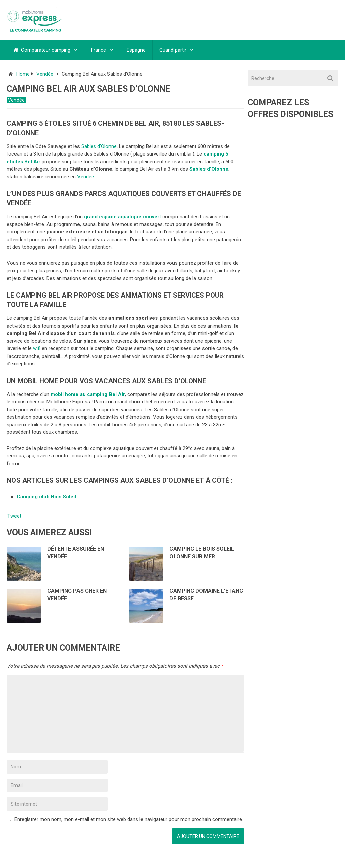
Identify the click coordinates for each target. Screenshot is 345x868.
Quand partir (173, 50)
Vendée (45, 74)
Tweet (14, 516)
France (99, 50)
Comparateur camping (42, 50)
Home (23, 74)
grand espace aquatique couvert (123, 217)
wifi (37, 348)
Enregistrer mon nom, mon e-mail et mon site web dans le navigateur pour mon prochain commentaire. (129, 819)
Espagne (136, 50)
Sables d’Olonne (99, 146)
